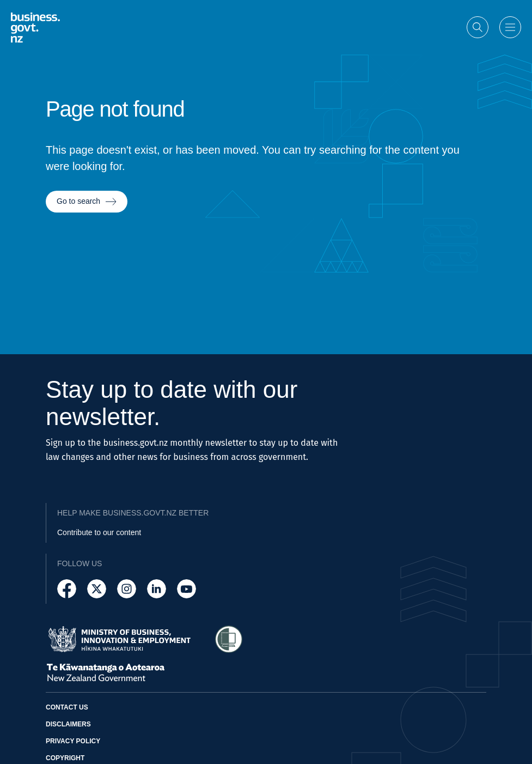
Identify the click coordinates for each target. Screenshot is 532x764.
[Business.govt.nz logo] (35, 27)
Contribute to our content (99, 532)
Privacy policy (73, 741)
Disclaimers (68, 724)
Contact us (67, 707)
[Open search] (478, 27)
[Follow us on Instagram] (127, 589)
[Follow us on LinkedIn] (157, 589)
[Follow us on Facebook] (67, 589)
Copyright (65, 758)
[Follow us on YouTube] (186, 589)
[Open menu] (510, 27)
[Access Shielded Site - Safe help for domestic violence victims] (229, 639)
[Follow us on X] (97, 589)
